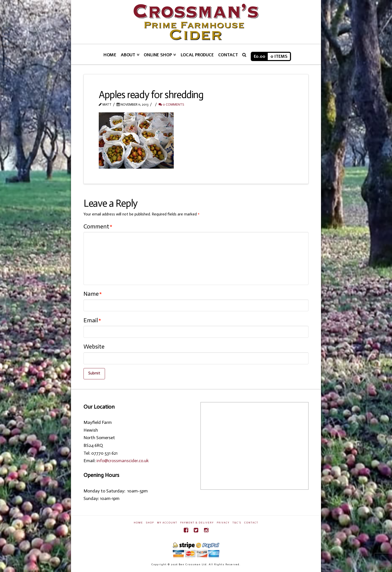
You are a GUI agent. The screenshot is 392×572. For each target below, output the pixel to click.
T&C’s (237, 523)
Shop (150, 523)
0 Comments (171, 104)
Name (93, 294)
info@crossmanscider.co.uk (123, 461)
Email (92, 320)
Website (94, 346)
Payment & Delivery (197, 523)
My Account (167, 523)
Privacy (223, 523)
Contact (251, 523)
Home (138, 523)
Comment (98, 226)
